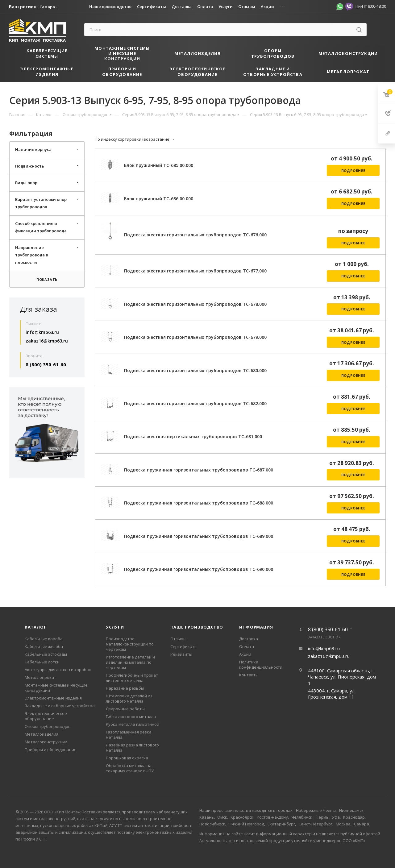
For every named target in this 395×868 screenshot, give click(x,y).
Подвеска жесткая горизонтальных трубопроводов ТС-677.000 (195, 271)
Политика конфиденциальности (261, 664)
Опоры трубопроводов (48, 726)
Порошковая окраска (127, 758)
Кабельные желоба (44, 646)
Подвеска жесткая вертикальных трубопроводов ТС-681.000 (193, 436)
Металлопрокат (40, 677)
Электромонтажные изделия (53, 698)
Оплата (247, 646)
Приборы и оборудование (51, 750)
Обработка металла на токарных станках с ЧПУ (130, 768)
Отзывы (178, 639)
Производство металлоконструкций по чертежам (130, 644)
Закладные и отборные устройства (60, 706)
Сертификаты (184, 646)
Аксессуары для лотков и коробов (58, 670)
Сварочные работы (125, 709)
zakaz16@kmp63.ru (47, 341)
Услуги (115, 627)
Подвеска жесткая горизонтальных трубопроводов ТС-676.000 (195, 235)
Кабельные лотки (42, 662)
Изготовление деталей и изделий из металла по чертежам (130, 662)
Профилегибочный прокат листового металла (132, 678)
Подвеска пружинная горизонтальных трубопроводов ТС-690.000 (199, 569)
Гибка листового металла (131, 716)
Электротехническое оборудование (46, 716)
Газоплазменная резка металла (129, 735)
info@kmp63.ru (42, 332)
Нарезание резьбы (125, 688)
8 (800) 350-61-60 (46, 364)
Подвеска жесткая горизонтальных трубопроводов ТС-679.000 (195, 337)
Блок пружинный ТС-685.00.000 (159, 165)
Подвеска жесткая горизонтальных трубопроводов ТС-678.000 (195, 304)
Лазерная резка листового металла (132, 748)
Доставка (249, 639)
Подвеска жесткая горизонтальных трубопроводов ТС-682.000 (195, 403)
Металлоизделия (42, 734)
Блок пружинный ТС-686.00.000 (159, 199)
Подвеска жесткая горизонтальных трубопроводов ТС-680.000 (195, 370)
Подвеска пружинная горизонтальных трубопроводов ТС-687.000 (199, 470)
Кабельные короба (44, 639)
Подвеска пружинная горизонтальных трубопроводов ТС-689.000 (199, 536)
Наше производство (197, 627)
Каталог (36, 627)
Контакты (249, 675)
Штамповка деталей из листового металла (129, 698)
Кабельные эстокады (46, 654)
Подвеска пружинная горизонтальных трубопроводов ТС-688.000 (199, 503)
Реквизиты (181, 654)
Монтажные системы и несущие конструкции (56, 688)
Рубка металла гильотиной (133, 724)
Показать (47, 279)
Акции (245, 654)
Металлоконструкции (46, 742)
